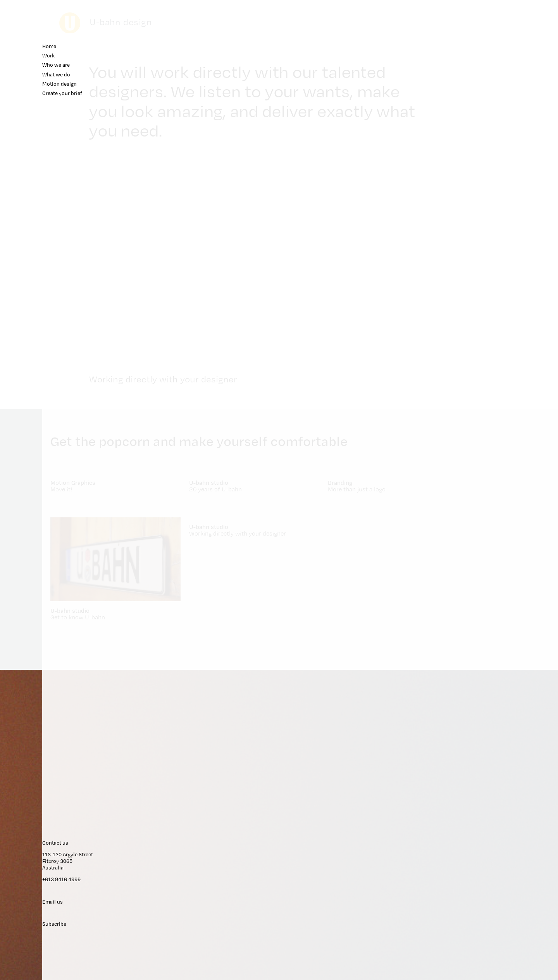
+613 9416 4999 (507, 855)
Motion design (503, 88)
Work (492, 58)
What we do (500, 78)
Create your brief (506, 98)
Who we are (500, 68)
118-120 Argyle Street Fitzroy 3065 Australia (512, 836)
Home (493, 49)
